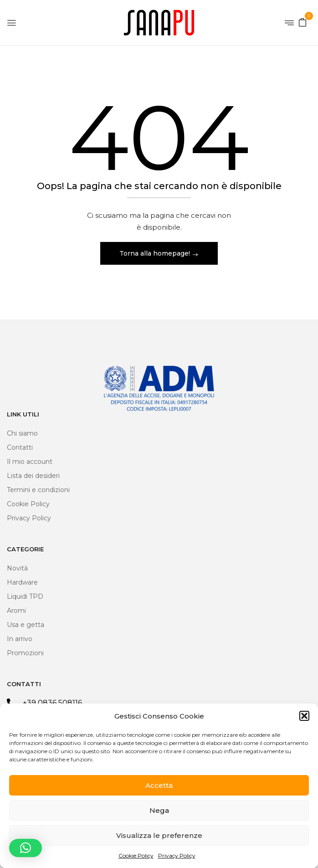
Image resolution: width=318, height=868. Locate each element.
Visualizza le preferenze (159, 835)
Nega (159, 810)
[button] (304, 716)
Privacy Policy (177, 855)
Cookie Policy (136, 855)
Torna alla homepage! (156, 253)
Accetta (159, 785)
